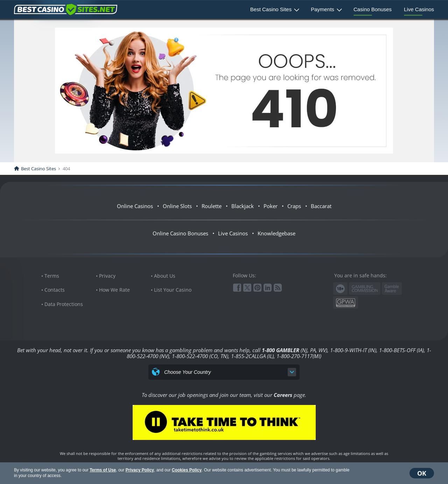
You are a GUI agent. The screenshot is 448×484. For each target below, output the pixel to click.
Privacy (107, 276)
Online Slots (177, 206)
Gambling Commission (365, 289)
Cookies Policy (187, 470)
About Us (165, 276)
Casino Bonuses (373, 9)
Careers (283, 395)
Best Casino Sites (271, 9)
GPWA (346, 303)
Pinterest (257, 288)
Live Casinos (419, 9)
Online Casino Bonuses (180, 233)
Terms (52, 276)
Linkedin (268, 288)
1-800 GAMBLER (281, 350)
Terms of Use (103, 470)
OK (422, 473)
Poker (271, 206)
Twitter (247, 288)
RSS (278, 288)
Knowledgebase (276, 233)
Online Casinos (135, 206)
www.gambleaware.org (392, 289)
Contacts (55, 290)
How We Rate (114, 290)
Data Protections (64, 304)
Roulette (212, 206)
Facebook (237, 288)
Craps (294, 206)
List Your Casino (173, 290)
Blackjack (243, 206)
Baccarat (321, 206)
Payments (323, 9)
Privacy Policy (140, 470)
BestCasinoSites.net (66, 9)
